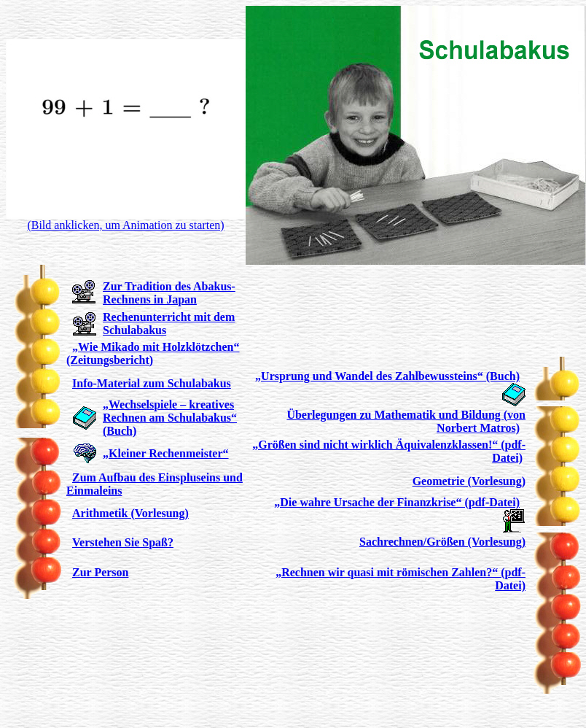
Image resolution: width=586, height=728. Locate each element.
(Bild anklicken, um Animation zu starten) (125, 225)
